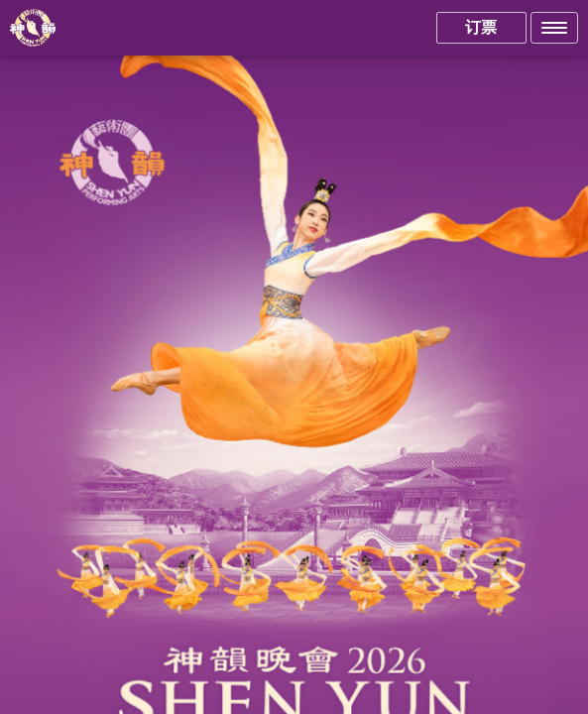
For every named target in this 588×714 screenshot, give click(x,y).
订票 (481, 27)
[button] (554, 28)
